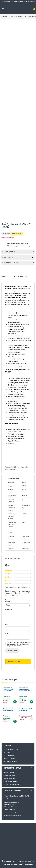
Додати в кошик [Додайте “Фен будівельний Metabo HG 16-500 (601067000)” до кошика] (31, 702)
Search (29, 9)
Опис (4, 277)
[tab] (4, 277)
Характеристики (21, 277)
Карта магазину (9, 755)
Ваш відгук (9, 609)
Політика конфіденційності (12, 784)
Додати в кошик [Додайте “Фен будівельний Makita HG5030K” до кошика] (15, 702)
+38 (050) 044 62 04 (11, 864)
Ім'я (7, 625)
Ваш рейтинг (8, 601)
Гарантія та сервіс (9, 778)
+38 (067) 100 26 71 (26, 864)
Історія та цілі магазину (11, 750)
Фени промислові (6, 222)
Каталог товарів (9, 772)
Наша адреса (6, 2)
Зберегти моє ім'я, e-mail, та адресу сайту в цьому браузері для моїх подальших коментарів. (19, 644)
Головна (4, 16)
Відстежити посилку (18, 2)
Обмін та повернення (10, 781)
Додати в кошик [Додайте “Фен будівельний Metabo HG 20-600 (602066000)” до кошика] (15, 721)
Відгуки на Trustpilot (10, 758)
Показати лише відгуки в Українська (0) (18, 587)
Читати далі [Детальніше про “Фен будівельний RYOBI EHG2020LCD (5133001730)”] (31, 719)
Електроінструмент (17, 16)
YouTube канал (30, 1)
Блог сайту (7, 752)
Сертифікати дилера (10, 761)
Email (7, 633)
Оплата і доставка (9, 775)
